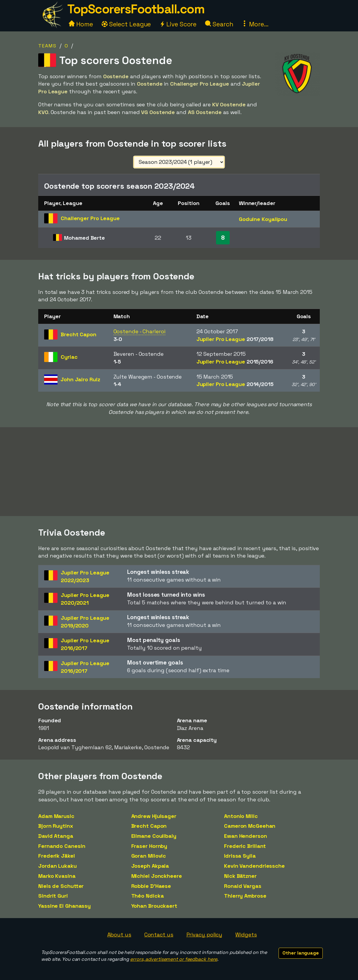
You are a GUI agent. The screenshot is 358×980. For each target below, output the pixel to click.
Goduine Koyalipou (263, 219)
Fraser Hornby (149, 846)
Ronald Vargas (243, 886)
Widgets (246, 935)
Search (219, 24)
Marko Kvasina (57, 876)
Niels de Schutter (61, 886)
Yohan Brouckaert (154, 906)
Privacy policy (204, 935)
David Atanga (56, 836)
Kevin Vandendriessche (254, 866)
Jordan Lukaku (57, 866)
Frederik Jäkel (57, 856)
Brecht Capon (149, 826)
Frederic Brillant (245, 846)
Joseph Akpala (150, 866)
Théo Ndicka (148, 896)
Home (81, 24)
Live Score (178, 24)
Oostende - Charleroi (139, 331)
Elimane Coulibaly (154, 836)
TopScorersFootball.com (136, 9)
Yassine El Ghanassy (64, 906)
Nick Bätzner (240, 876)
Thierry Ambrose (245, 896)
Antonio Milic (241, 816)
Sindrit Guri (53, 896)
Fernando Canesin (62, 846)
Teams (47, 46)
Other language (301, 953)
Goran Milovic (149, 856)
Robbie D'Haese (151, 886)
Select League (126, 24)
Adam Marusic (56, 816)
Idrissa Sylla (240, 856)
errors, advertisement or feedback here (174, 959)
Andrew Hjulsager (154, 816)
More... (255, 24)
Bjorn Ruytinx (56, 826)
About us (119, 935)
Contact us (159, 935)
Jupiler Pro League (235, 339)
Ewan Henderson (246, 836)
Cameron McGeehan (250, 826)
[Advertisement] (179, 472)
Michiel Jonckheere (157, 876)
